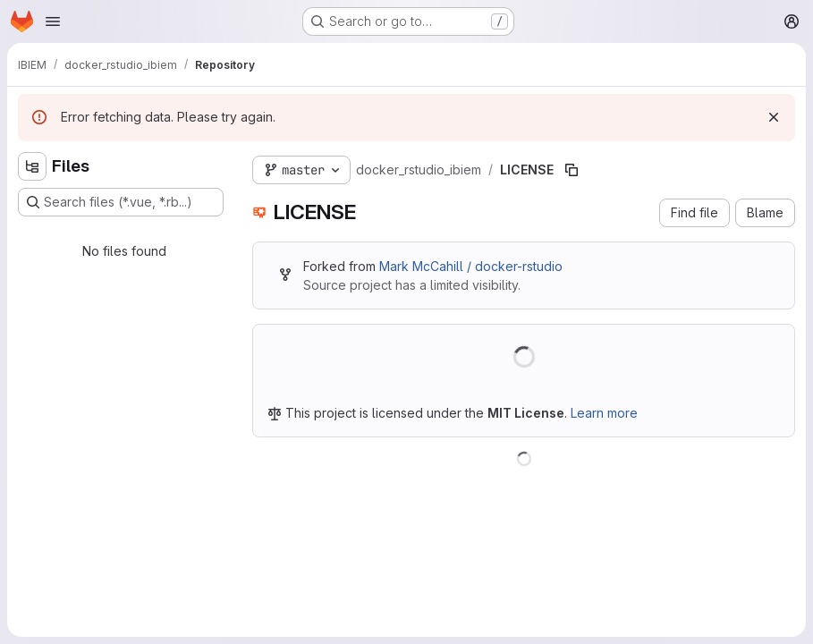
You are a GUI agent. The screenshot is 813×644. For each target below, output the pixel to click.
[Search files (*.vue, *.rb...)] (121, 202)
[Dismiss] (774, 117)
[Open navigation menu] (53, 21)
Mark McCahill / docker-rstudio (471, 266)
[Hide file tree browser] (32, 166)
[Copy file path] (572, 170)
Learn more (604, 413)
